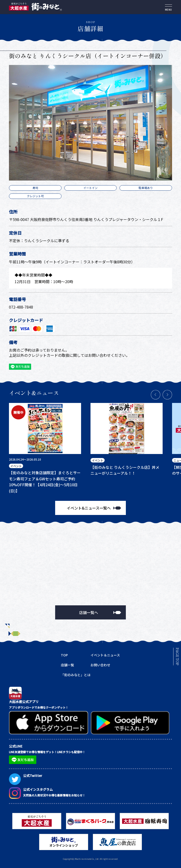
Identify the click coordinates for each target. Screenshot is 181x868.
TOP (64, 655)
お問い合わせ (100, 665)
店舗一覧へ (89, 612)
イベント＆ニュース (105, 655)
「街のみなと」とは (76, 675)
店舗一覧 (67, 665)
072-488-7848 (21, 307)
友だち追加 (20, 367)
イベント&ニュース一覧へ (89, 508)
